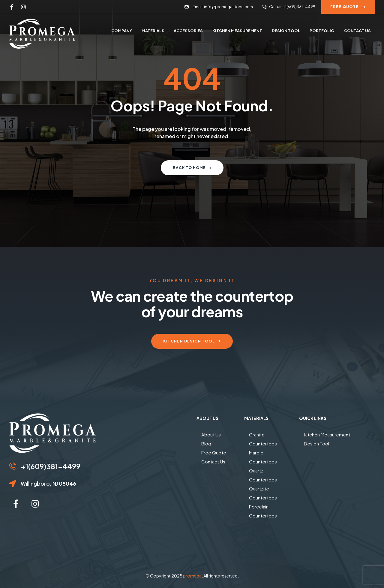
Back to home (192, 168)
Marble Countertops (263, 457)
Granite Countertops (263, 439)
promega (192, 576)
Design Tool (316, 443)
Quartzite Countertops (263, 493)
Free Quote (214, 452)
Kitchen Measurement (327, 434)
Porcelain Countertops (263, 511)
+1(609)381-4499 (51, 466)
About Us (211, 434)
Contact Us (213, 461)
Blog (206, 443)
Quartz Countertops (263, 475)
